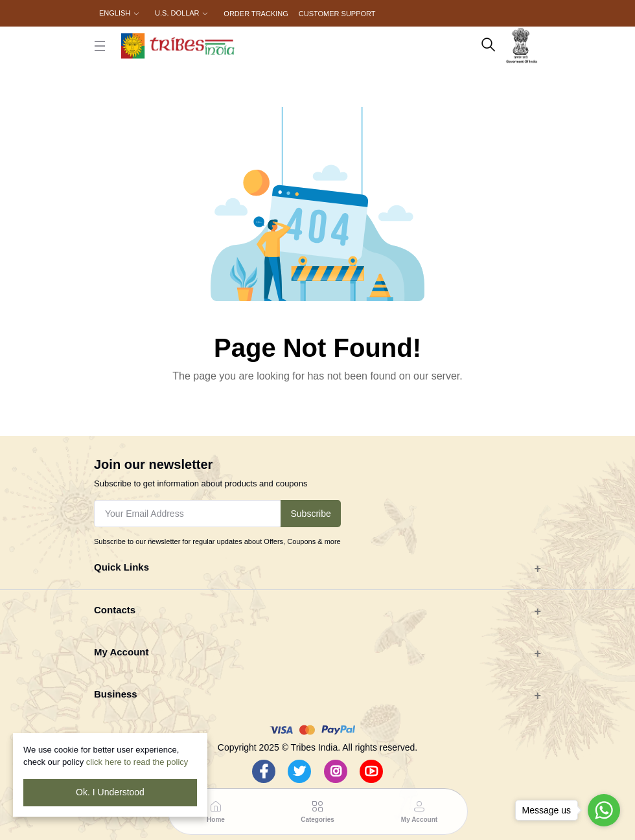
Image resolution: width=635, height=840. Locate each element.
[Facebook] (264, 771)
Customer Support (337, 14)
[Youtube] (371, 771)
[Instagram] (336, 771)
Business (116, 694)
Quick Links (121, 567)
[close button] (100, 46)
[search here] (489, 46)
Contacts (115, 610)
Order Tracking (256, 14)
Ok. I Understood (110, 792)
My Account (121, 652)
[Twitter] (299, 771)
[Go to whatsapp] (604, 810)
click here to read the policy (137, 762)
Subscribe (310, 514)
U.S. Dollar (177, 13)
